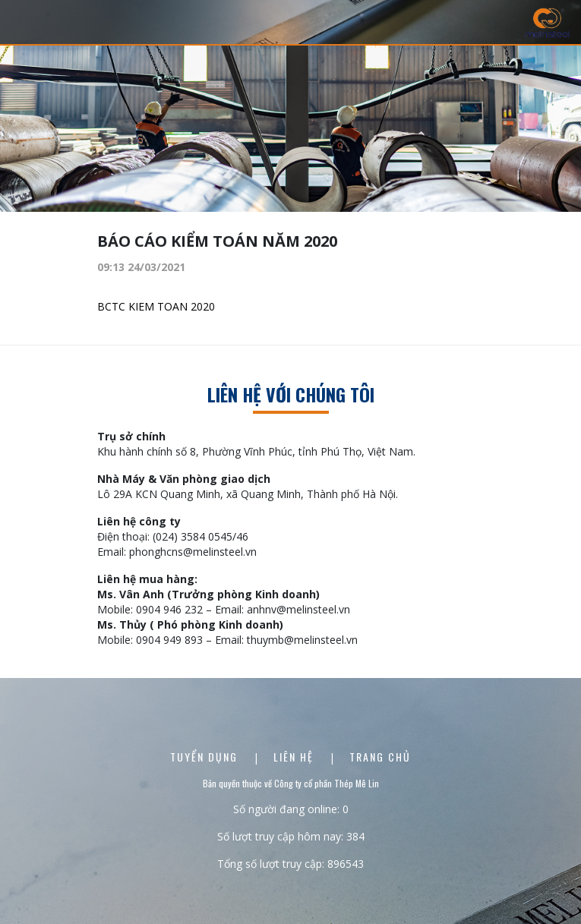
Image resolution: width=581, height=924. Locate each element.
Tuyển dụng (206, 757)
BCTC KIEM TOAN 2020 (158, 306)
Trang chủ (380, 757)
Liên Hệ (295, 757)
